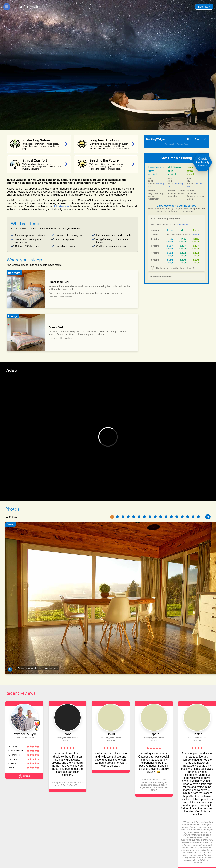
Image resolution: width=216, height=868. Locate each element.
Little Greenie (61, 207)
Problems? (201, 139)
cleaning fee (183, 225)
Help (190, 139)
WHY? (196, 235)
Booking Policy (183, 144)
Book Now (204, 7)
